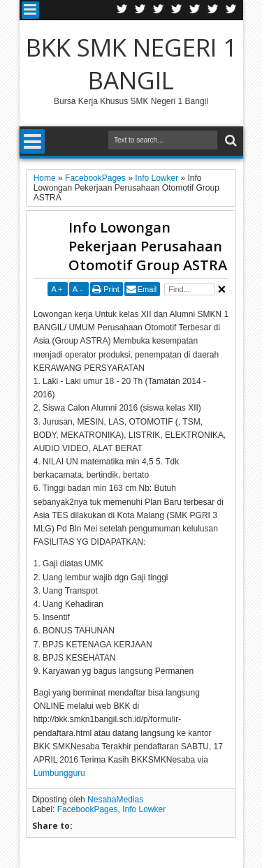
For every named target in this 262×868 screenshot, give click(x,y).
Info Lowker (144, 809)
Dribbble (213, 10)
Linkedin (195, 10)
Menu (30, 10)
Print (111, 289)
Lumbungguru (59, 773)
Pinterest (231, 10)
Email (147, 289)
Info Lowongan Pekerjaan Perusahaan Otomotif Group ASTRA (148, 246)
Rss (177, 10)
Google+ (159, 10)
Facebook (140, 10)
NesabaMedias (115, 800)
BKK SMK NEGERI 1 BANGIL (131, 64)
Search (230, 141)
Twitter (122, 10)
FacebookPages (88, 809)
